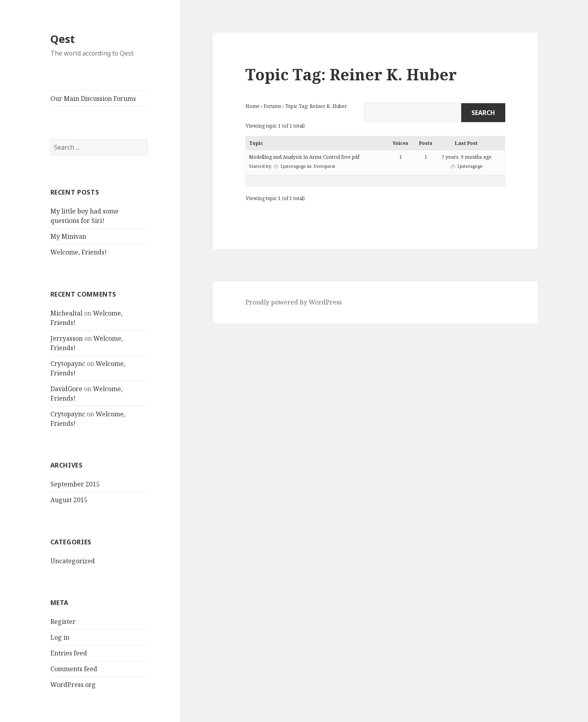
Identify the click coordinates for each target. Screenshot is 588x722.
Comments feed (74, 669)
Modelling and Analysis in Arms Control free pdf (304, 157)
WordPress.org (73, 685)
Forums (272, 106)
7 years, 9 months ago (467, 157)
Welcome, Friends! (79, 252)
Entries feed (69, 653)
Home (252, 106)
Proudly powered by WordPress (294, 302)
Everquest (324, 166)
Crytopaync (68, 364)
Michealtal (66, 313)
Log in (60, 637)
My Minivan (68, 236)
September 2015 (75, 484)
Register (63, 622)
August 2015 (69, 500)
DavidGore (66, 389)
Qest (63, 39)
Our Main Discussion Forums (93, 98)
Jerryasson (67, 338)
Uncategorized (73, 561)
